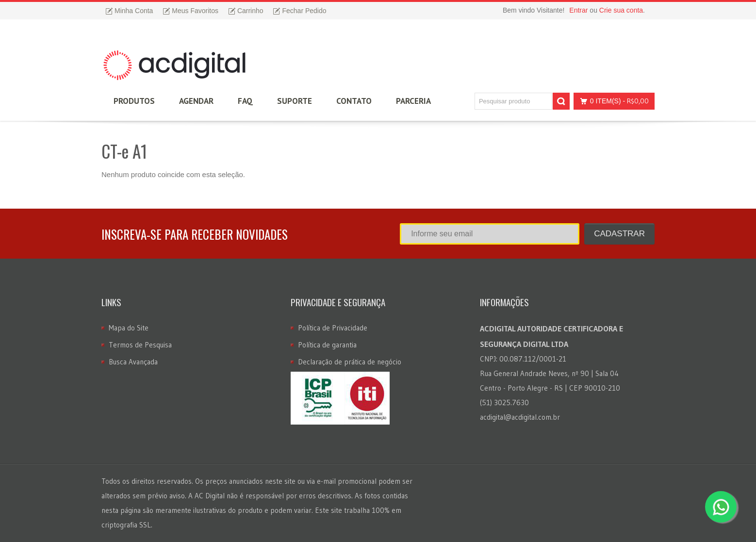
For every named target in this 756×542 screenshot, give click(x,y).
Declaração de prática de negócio (350, 362)
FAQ (245, 101)
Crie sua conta (621, 10)
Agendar (196, 101)
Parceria (413, 101)
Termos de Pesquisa (140, 345)
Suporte (295, 101)
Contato (354, 101)
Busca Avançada (133, 362)
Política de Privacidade (333, 328)
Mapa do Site (129, 328)
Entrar (578, 10)
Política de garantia (327, 345)
